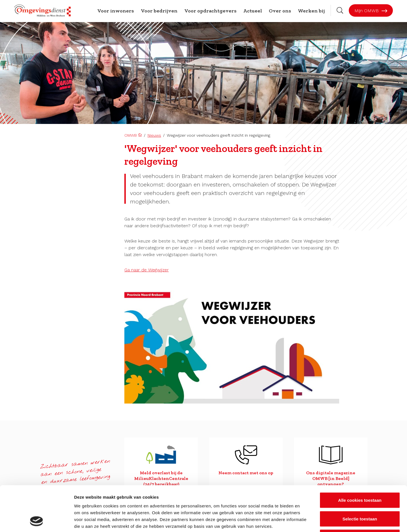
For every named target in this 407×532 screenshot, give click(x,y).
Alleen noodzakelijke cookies (360, 495)
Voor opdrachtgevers (210, 11)
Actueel (253, 11)
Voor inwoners (116, 11)
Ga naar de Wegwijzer (147, 270)
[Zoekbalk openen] (340, 10)
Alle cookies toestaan (360, 458)
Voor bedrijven (159, 11)
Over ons (280, 11)
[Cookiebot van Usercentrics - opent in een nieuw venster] (37, 521)
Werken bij (311, 11)
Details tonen (305, 521)
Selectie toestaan (360, 476)
